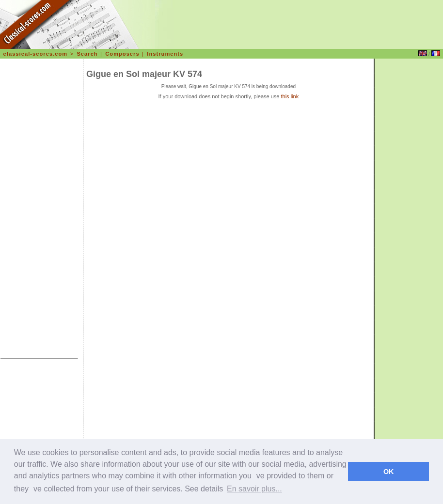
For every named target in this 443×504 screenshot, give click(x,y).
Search (87, 54)
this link (290, 96)
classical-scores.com (36, 54)
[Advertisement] (39, 210)
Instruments (165, 54)
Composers (122, 54)
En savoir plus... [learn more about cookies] (254, 489)
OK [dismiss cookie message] (389, 472)
